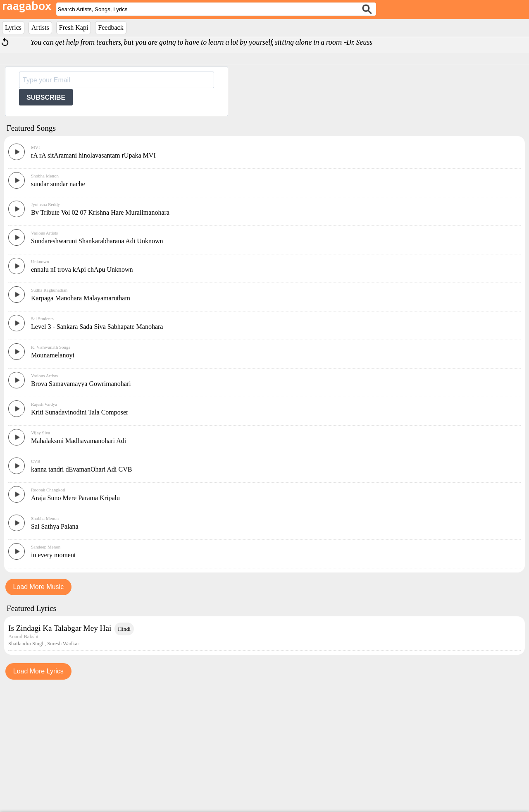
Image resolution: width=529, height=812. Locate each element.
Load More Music (38, 711)
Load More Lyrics (38, 795)
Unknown (40, 386)
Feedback (111, 28)
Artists (40, 28)
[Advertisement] (264, 178)
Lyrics (13, 28)
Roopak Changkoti (48, 614)
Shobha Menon (45, 300)
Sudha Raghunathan (49, 414)
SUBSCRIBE (46, 97)
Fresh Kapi (74, 28)
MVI (35, 271)
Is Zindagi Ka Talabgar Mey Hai (60, 752)
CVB (36, 585)
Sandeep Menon (46, 671)
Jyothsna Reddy (45, 328)
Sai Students (42, 443)
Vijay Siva (41, 557)
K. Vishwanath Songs (51, 471)
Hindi (124, 753)
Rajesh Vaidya (44, 528)
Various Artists (44, 357)
